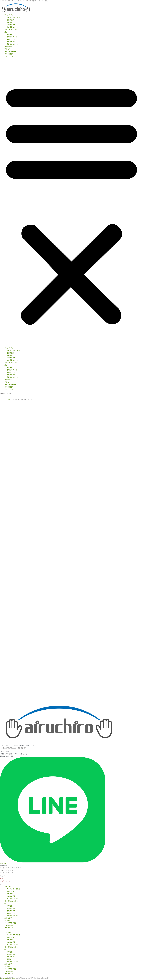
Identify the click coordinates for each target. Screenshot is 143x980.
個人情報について (13, 27)
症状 (6, 32)
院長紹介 (10, 22)
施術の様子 (8, 47)
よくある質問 (9, 54)
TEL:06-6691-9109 (6, 756)
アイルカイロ (9, 15)
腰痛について (11, 39)
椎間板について (12, 37)
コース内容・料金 (10, 51)
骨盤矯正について (13, 44)
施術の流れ (10, 20)
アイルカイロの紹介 (13, 17)
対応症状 (10, 34)
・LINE (2, 394)
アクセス (7, 49)
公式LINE (3, 863)
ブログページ (9, 56)
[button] (71, 203)
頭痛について (11, 42)
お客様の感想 (11, 25)
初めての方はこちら (11, 29)
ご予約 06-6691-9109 (6, 394)
